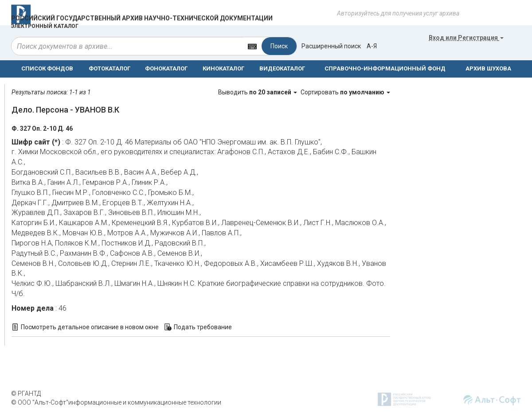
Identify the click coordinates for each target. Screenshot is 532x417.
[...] (127, 46)
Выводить (258, 92)
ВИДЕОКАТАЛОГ (282, 68)
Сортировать (345, 92)
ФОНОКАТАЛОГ (166, 68)
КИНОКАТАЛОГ (223, 68)
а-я (372, 46)
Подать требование (203, 327)
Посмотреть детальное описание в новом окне (90, 327)
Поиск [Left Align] (279, 46)
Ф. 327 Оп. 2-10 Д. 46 (42, 129)
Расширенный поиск (331, 46)
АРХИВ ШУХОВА (488, 68)
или (466, 38)
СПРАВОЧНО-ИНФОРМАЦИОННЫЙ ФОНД (385, 68)
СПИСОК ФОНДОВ (47, 68)
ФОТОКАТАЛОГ (110, 68)
